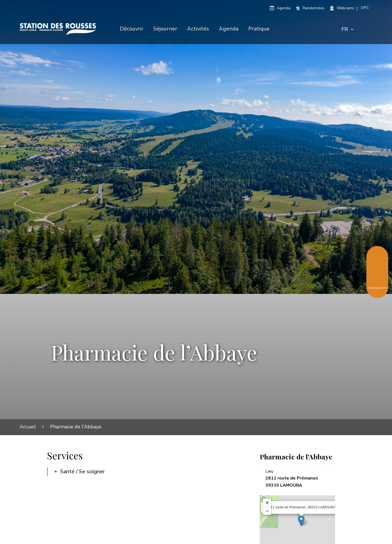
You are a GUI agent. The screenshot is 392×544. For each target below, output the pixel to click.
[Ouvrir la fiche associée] (301, 521)
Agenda (229, 29)
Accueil (28, 427)
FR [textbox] (345, 29)
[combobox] (347, 29)
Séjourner (165, 29)
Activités (198, 29)
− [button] (267, 511)
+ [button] (267, 503)
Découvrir (132, 29)
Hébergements (377, 284)
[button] (365, 8)
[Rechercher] (366, 29)
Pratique (259, 29)
